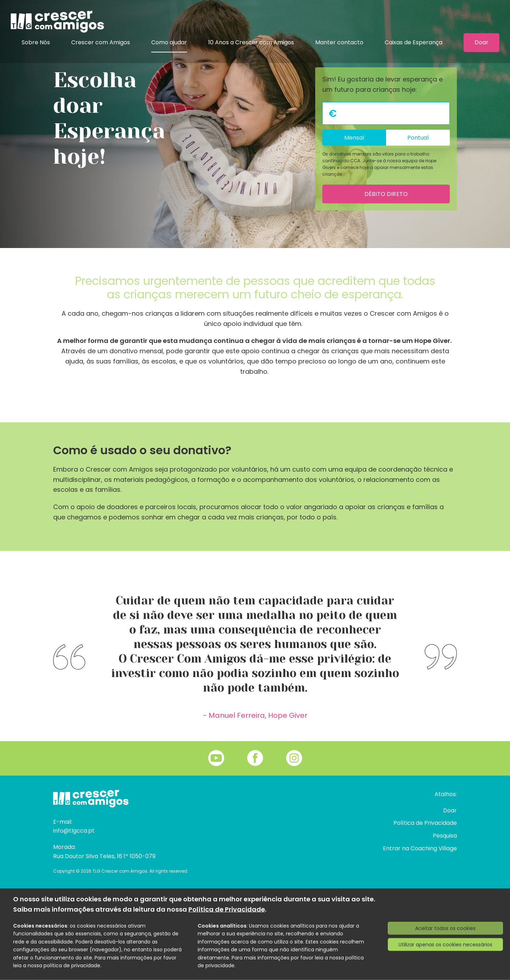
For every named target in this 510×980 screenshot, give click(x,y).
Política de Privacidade (425, 823)
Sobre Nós (36, 42)
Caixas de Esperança (413, 42)
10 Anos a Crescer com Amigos (251, 42)
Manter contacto (339, 42)
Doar (481, 43)
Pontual (418, 138)
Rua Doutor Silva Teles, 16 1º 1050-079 (104, 856)
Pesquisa (445, 836)
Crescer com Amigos (101, 42)
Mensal (354, 138)
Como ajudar (169, 42)
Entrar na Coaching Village (420, 848)
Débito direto (386, 194)
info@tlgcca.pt (74, 831)
